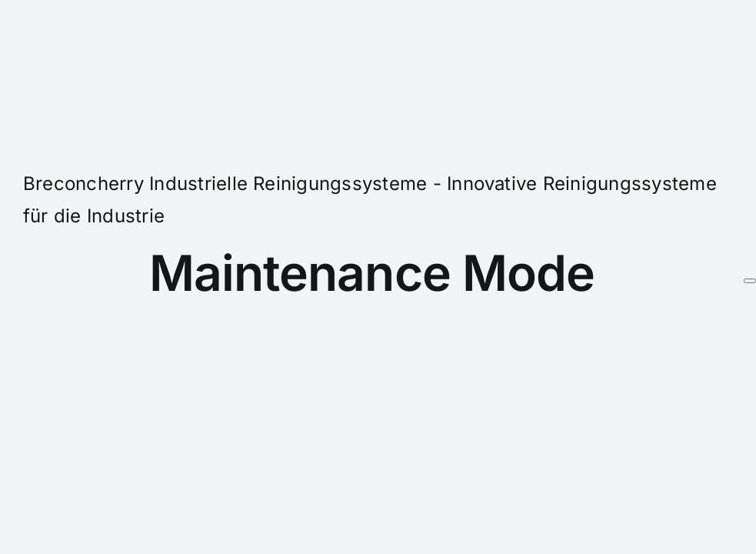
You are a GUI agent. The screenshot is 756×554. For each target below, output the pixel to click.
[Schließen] (750, 281)
